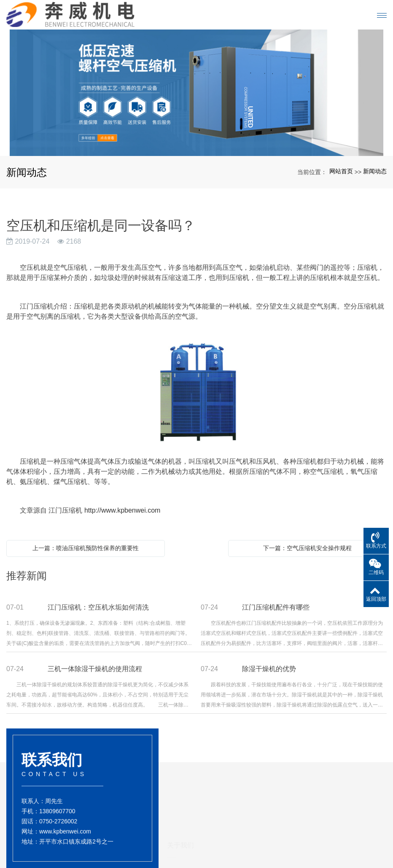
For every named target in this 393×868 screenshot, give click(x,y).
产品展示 (225, 813)
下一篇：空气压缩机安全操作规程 (307, 548)
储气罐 (220, 849)
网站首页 (341, 171)
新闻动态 (375, 171)
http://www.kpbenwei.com (122, 510)
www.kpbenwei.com (65, 838)
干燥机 (220, 834)
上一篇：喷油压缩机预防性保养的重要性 (86, 548)
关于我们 (180, 800)
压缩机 (220, 842)
